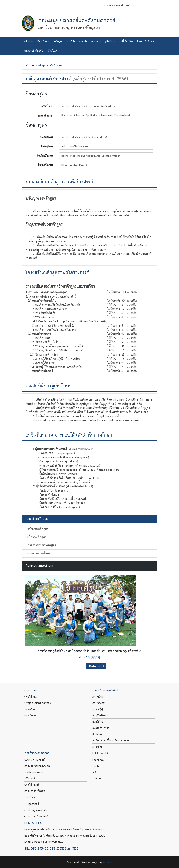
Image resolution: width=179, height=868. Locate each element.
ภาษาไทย (98, 697)
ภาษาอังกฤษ (99, 703)
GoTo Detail (96, 666)
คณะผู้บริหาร (32, 715)
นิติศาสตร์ (30, 778)
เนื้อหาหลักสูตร (36, 537)
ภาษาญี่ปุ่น (98, 709)
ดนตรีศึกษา (98, 722)
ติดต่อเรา (53, 51)
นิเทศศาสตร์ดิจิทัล (34, 772)
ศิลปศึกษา (98, 734)
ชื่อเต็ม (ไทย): (47, 137)
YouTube (97, 778)
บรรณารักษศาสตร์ (38, 816)
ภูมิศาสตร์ (34, 804)
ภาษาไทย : (47, 106)
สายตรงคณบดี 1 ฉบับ (118, 5)
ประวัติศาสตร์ (32, 785)
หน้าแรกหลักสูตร (37, 529)
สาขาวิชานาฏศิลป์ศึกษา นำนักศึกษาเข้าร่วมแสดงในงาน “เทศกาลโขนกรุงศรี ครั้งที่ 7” (89, 651)
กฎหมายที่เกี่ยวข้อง (34, 51)
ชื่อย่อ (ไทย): (47, 146)
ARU (95, 772)
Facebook (98, 760)
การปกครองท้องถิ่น (35, 791)
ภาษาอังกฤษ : (46, 115)
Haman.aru (107, 863)
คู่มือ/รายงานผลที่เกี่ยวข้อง (119, 41)
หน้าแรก (29, 65)
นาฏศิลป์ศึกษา (100, 715)
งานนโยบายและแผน (90, 41)
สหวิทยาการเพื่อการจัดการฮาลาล (111, 740)
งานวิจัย (71, 41)
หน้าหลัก (28, 41)
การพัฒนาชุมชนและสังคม (38, 766)
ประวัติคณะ (31, 697)
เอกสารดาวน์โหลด (38, 553)
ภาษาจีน (97, 747)
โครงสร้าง (30, 709)
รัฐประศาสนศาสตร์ (35, 760)
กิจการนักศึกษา (145, 41)
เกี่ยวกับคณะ (44, 41)
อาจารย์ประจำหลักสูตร (40, 545)
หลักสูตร (59, 41)
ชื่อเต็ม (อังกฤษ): (45, 156)
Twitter (96, 766)
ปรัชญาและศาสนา (38, 810)
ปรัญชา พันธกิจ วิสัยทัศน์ (38, 703)
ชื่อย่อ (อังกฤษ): (46, 165)
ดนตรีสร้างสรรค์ (101, 728)
